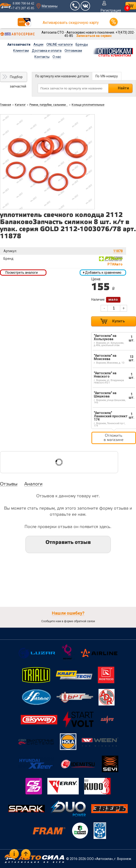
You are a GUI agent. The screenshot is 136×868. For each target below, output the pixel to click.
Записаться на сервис (94, 36)
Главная (6, 105)
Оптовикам (73, 51)
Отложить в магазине (114, 438)
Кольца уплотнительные (88, 105)
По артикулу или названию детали (62, 76)
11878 (118, 251)
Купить (119, 321)
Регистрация (111, 10)
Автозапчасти (19, 44)
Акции (38, 44)
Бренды (82, 44)
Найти (123, 88)
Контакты (42, 57)
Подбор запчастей (18, 78)
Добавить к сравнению (102, 273)
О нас (57, 57)
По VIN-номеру (107, 76)
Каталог (20, 105)
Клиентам (21, 51)
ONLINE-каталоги (60, 44)
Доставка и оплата (47, 51)
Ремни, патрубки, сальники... (49, 105)
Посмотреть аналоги (22, 273)
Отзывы (9, 484)
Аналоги (33, 484)
